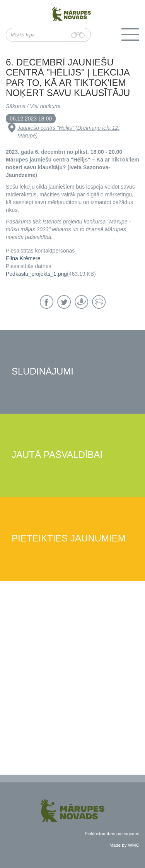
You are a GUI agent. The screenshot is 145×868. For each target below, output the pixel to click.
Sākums (16, 106)
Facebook (47, 302)
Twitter (64, 302)
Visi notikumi (45, 106)
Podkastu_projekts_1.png (36, 274)
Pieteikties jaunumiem (69, 539)
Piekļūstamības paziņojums (112, 833)
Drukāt (99, 302)
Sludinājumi (43, 372)
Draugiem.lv (81, 302)
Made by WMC (124, 845)
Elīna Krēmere (23, 258)
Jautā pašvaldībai (57, 455)
